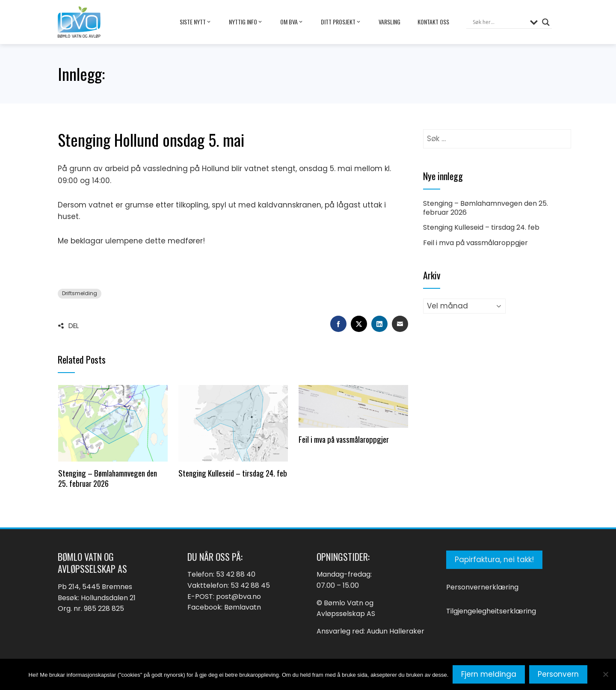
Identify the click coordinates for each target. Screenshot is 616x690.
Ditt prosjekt (341, 22)
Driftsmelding (80, 293)
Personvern (558, 674)
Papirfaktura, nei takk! (494, 560)
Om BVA (292, 22)
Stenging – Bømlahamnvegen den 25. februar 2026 (108, 478)
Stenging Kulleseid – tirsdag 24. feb (233, 473)
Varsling (389, 22)
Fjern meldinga (489, 674)
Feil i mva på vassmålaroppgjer (344, 439)
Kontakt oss (433, 22)
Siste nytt (196, 22)
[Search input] (499, 22)
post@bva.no (238, 597)
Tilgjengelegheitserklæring (491, 611)
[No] (605, 674)
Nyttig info (246, 22)
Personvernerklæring (482, 587)
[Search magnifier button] (546, 22)
